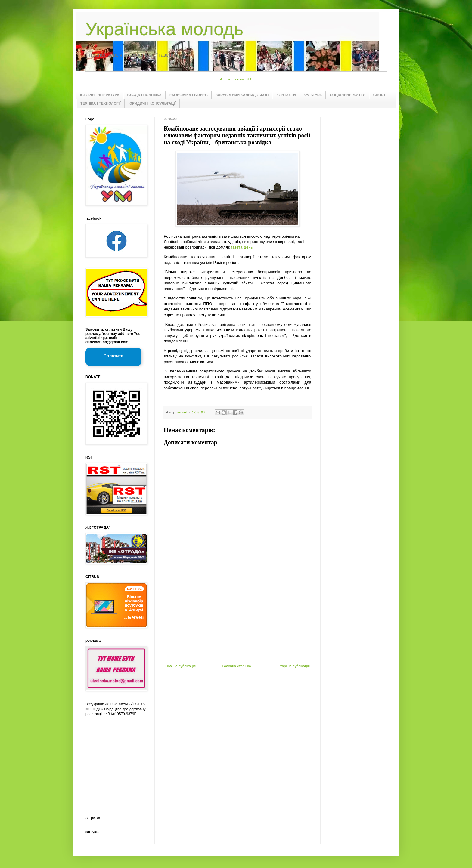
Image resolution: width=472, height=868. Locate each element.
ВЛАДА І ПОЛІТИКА (144, 95)
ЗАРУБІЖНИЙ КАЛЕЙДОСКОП (242, 95)
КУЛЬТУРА (313, 95)
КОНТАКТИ (286, 95)
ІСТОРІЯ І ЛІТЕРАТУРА (100, 95)
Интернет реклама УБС (236, 79)
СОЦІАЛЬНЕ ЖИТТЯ (347, 95)
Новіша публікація (180, 666)
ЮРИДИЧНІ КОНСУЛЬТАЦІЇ (152, 103)
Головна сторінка (237, 666)
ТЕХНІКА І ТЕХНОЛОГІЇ (101, 103)
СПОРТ (380, 95)
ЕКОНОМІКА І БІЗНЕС (189, 95)
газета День (242, 247)
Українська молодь (164, 29)
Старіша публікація (294, 666)
